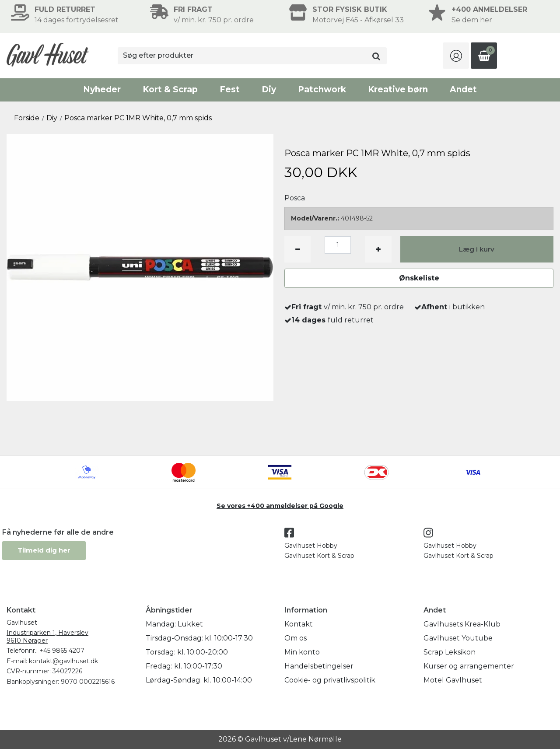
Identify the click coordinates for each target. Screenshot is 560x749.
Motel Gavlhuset (453, 680)
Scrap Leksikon (450, 652)
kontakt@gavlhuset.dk (63, 661)
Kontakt (299, 624)
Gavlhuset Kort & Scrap (319, 556)
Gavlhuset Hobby (311, 546)
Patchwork (322, 89)
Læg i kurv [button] (477, 249)
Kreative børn (398, 89)
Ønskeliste (419, 278)
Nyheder (102, 89)
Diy (269, 89)
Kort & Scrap (170, 89)
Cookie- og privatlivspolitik (330, 680)
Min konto (302, 652)
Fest (230, 89)
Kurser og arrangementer (469, 666)
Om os (296, 638)
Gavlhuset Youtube (458, 638)
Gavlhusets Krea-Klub (462, 624)
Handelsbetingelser (319, 666)
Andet (463, 89)
